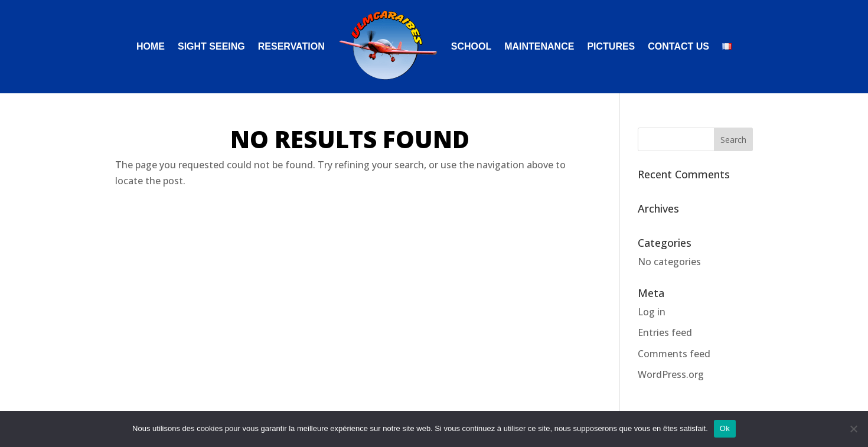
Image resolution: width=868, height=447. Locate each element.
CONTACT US (678, 47)
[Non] (853, 429)
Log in (652, 312)
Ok (725, 428)
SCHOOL (471, 47)
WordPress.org (671, 374)
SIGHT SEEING (211, 47)
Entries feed (665, 332)
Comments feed (674, 354)
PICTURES (611, 47)
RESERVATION (291, 47)
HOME (151, 47)
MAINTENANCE (539, 47)
